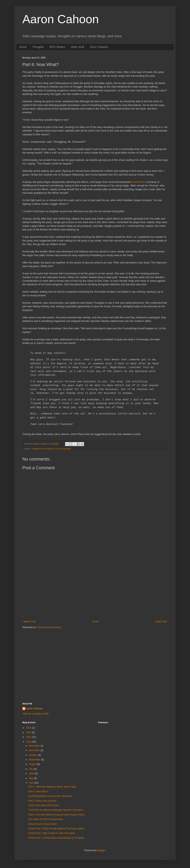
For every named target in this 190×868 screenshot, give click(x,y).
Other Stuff (77, 47)
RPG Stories (57, 47)
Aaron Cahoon (61, 19)
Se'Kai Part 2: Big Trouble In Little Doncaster (52, 833)
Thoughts (38, 47)
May (31, 778)
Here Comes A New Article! (43, 824)
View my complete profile (35, 714)
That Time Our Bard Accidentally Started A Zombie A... (57, 810)
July (31, 769)
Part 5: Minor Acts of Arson (42, 801)
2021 (29, 737)
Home (23, 47)
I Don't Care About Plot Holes (44, 805)
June (32, 774)
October (33, 755)
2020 (29, 742)
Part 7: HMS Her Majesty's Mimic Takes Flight (52, 787)
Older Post (161, 622)
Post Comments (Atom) (49, 627)
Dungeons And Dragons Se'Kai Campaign (51, 449)
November (35, 750)
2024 (29, 728)
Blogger (101, 850)
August (33, 764)
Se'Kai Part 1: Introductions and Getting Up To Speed (56, 838)
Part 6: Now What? (38, 792)
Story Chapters (99, 47)
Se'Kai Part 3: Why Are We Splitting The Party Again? (56, 829)
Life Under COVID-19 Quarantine (46, 819)
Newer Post (29, 622)
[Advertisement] (95, 588)
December (35, 746)
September (35, 760)
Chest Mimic (139, 182)
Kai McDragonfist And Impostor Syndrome (50, 796)
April (32, 783)
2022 (29, 733)
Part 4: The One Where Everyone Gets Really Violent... (57, 815)
